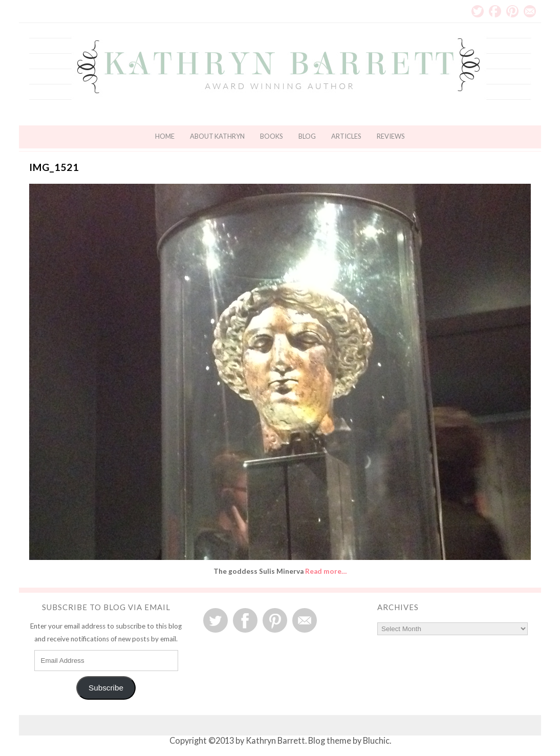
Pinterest (512, 11)
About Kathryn (217, 136)
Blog (307, 136)
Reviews (391, 136)
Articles (346, 136)
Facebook (495, 11)
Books (272, 136)
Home (165, 136)
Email (530, 11)
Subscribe (106, 688)
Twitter (478, 11)
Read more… (326, 571)
